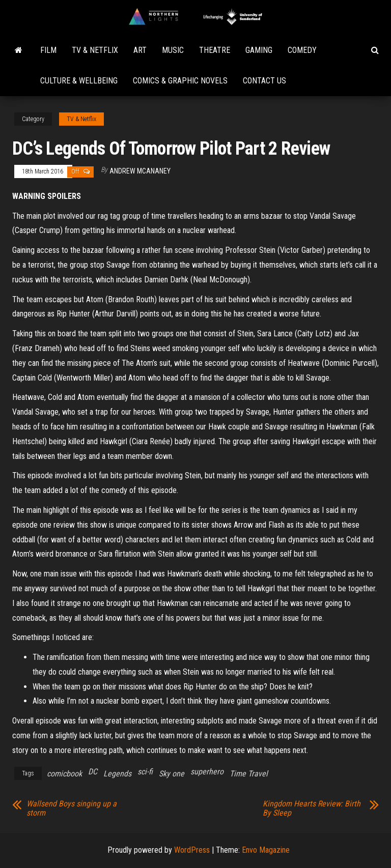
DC (93, 772)
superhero (207, 772)
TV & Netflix (95, 50)
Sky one (172, 774)
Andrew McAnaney (140, 171)
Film (48, 50)
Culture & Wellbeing (79, 81)
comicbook (64, 774)
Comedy (302, 50)
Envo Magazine (266, 850)
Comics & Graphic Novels (180, 81)
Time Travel (249, 774)
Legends (117, 774)
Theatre (215, 50)
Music (173, 50)
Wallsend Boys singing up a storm (72, 808)
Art (140, 50)
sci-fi (145, 772)
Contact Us (264, 81)
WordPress (192, 850)
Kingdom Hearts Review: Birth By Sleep (312, 808)
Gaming (259, 50)
